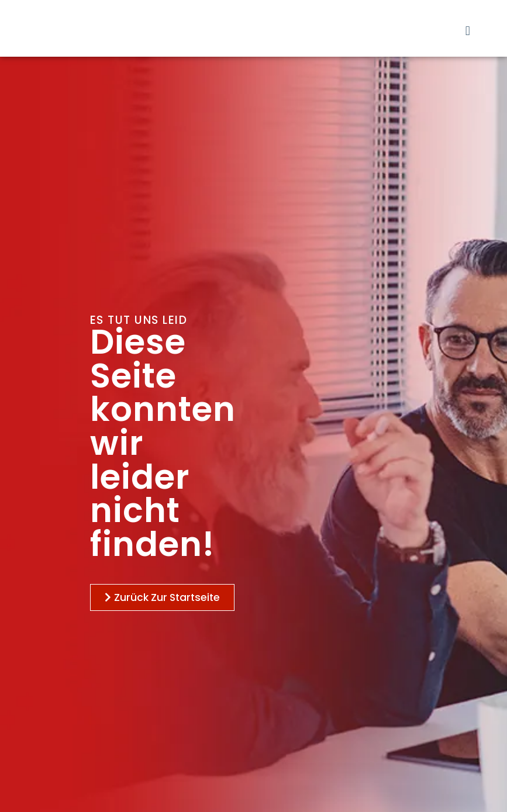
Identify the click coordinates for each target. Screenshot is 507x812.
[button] (468, 31)
